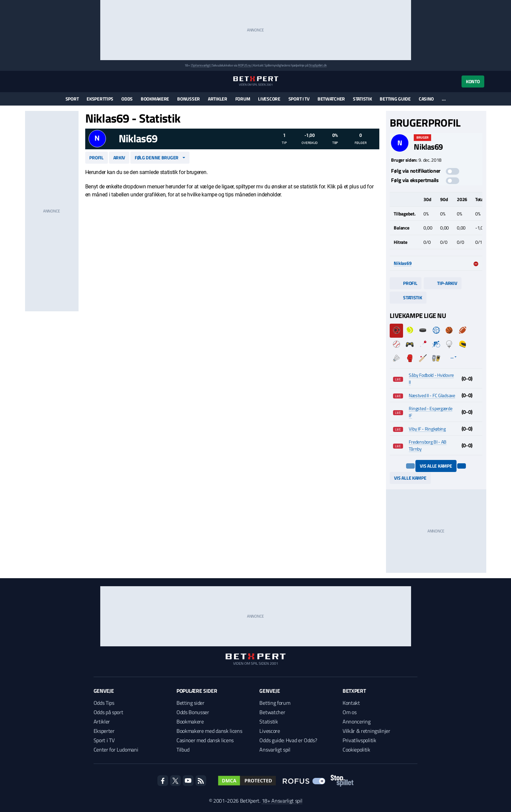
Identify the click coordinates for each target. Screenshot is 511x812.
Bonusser (188, 99)
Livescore (269, 99)
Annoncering (356, 721)
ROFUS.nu (244, 65)
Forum (243, 99)
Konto (473, 81)
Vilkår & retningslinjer (366, 731)
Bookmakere (155, 99)
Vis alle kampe (436, 466)
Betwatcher (331, 99)
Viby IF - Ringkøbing (427, 429)
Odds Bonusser (193, 712)
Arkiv (119, 157)
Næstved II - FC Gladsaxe (432, 395)
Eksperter (104, 731)
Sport (72, 99)
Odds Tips (104, 703)
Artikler (218, 99)
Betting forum (275, 703)
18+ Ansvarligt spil (282, 801)
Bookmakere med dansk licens (209, 731)
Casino (426, 99)
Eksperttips (100, 99)
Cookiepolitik (356, 750)
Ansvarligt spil (275, 750)
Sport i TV (299, 99)
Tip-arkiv (442, 283)
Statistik (362, 99)
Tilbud (183, 750)
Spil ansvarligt (201, 65)
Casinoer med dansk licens (205, 740)
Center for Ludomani (116, 750)
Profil (96, 157)
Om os (349, 712)
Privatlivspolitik (359, 740)
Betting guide (395, 99)
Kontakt (351, 703)
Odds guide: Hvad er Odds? (288, 740)
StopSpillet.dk (318, 65)
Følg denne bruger (157, 157)
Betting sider (190, 703)
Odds (127, 99)
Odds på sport (108, 712)
